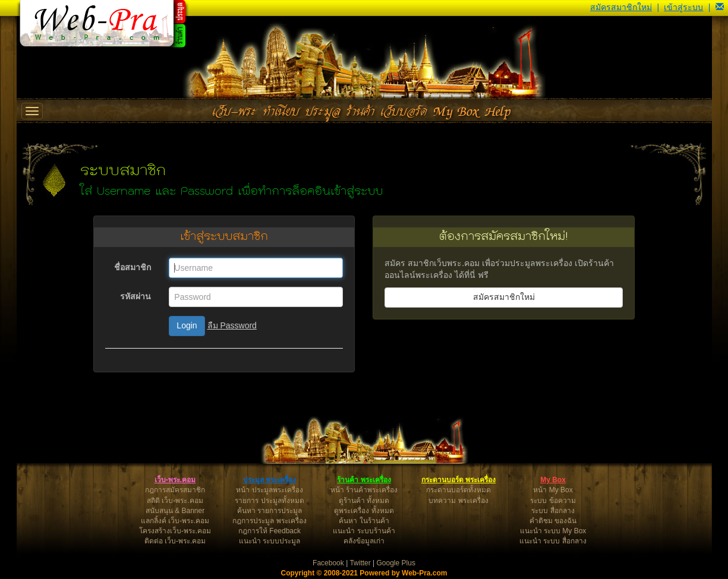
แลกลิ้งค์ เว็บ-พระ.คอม (175, 521)
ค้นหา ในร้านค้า (364, 521)
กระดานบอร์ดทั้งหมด (458, 490)
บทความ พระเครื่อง (458, 501)
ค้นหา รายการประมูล (270, 511)
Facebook (328, 563)
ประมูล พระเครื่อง (270, 480)
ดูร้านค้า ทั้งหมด (364, 501)
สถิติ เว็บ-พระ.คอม (175, 501)
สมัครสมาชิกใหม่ (621, 7)
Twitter (360, 563)
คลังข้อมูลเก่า (364, 541)
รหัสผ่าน (135, 296)
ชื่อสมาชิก (133, 267)
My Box (553, 480)
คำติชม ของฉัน (553, 521)
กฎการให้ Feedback (270, 531)
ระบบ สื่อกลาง (553, 511)
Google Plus (396, 563)
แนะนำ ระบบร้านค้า (364, 531)
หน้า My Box (553, 490)
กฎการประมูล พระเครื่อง (269, 521)
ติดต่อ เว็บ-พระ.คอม (175, 541)
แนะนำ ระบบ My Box (553, 531)
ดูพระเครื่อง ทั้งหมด (364, 511)
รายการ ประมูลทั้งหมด (269, 501)
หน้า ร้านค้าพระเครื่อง (364, 490)
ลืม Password (232, 325)
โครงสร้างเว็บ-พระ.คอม (175, 531)
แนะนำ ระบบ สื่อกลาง (553, 541)
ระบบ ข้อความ (553, 501)
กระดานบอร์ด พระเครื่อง (458, 480)
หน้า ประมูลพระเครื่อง (269, 490)
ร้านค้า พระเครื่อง (364, 480)
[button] (720, 7)
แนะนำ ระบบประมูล (270, 541)
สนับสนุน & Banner (175, 511)
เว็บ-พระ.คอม (175, 480)
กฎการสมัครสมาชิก (175, 490)
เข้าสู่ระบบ (683, 7)
